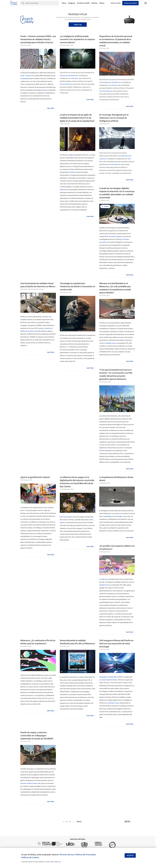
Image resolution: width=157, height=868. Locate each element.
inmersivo (73, 172)
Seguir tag (78, 25)
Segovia (119, 236)
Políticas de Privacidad (85, 855)
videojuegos (108, 516)
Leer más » (51, 108)
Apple (71, 155)
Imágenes (72, 3)
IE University (111, 236)
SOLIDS (102, 451)
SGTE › (128, 822)
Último (79, 822)
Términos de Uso (67, 855)
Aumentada (25, 79)
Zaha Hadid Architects (110, 680)
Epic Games (64, 517)
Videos (102, 3)
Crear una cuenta (130, 3)
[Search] (42, 3)
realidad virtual (110, 343)
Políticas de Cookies (30, 857)
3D (85, 523)
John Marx (74, 78)
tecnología (119, 516)
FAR (121, 454)
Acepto (130, 856)
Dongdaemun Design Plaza (108, 677)
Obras (64, 3)
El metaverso (104, 579)
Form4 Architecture (66, 84)
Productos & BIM (83, 3)
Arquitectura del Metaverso (69, 76)
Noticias (94, 3)
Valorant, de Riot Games (29, 783)
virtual (44, 90)
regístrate (57, 862)
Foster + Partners (26, 76)
